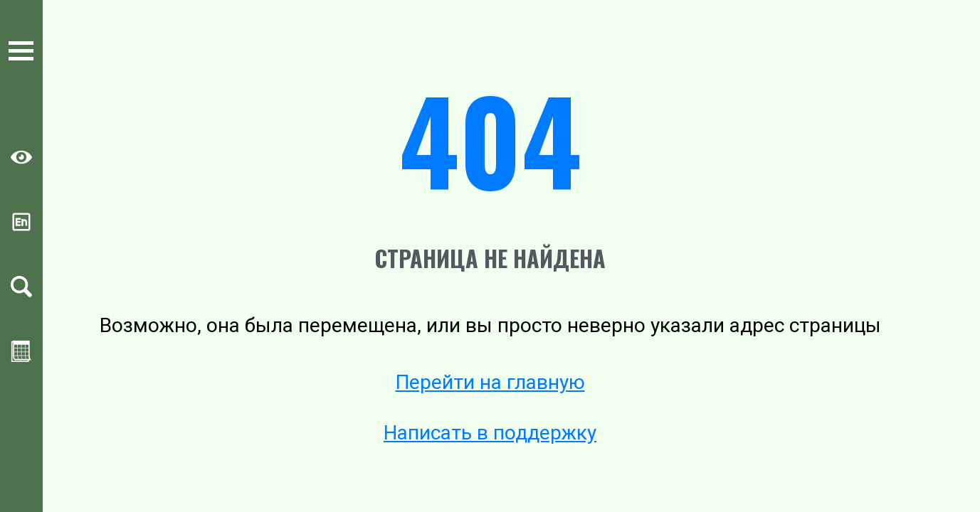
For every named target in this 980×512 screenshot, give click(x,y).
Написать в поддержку (490, 433)
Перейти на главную (490, 382)
